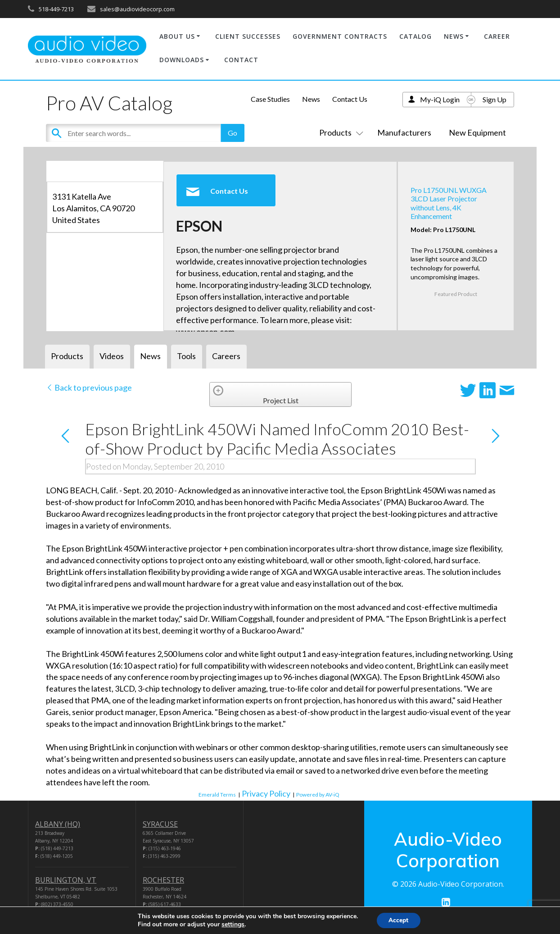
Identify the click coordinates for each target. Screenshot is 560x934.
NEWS (454, 36)
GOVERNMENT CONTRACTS (340, 36)
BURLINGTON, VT (66, 880)
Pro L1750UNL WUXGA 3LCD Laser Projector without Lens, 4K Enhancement (449, 203)
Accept (398, 920)
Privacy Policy (266, 793)
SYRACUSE (160, 824)
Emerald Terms (217, 795)
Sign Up (495, 99)
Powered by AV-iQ (318, 795)
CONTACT (241, 60)
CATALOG (415, 36)
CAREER (497, 36)
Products (339, 132)
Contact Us (350, 99)
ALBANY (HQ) (58, 824)
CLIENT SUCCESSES (248, 36)
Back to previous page (89, 387)
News (311, 99)
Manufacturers (404, 132)
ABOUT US (177, 36)
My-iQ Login (440, 99)
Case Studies (270, 99)
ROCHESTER (163, 880)
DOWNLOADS (182, 60)
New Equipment (477, 132)
